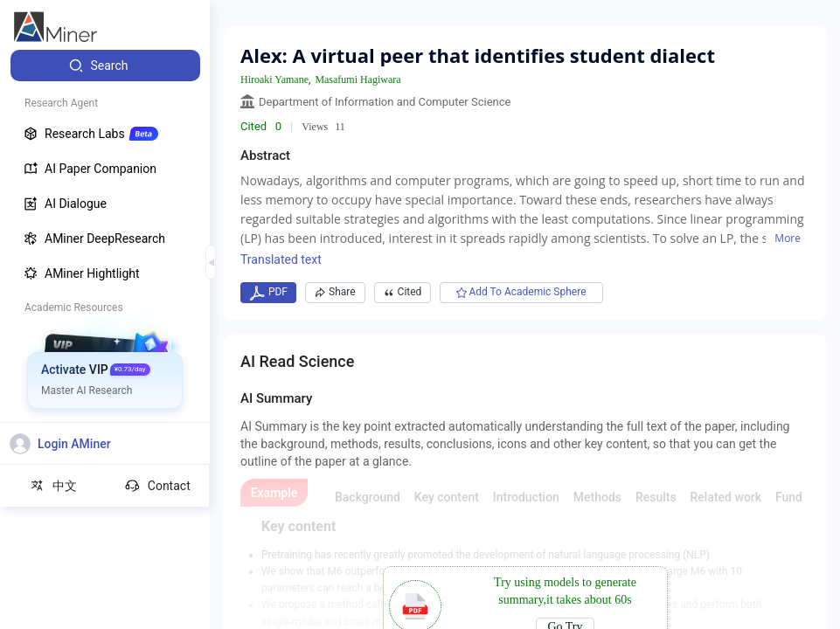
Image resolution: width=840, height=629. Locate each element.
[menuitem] (105, 66)
